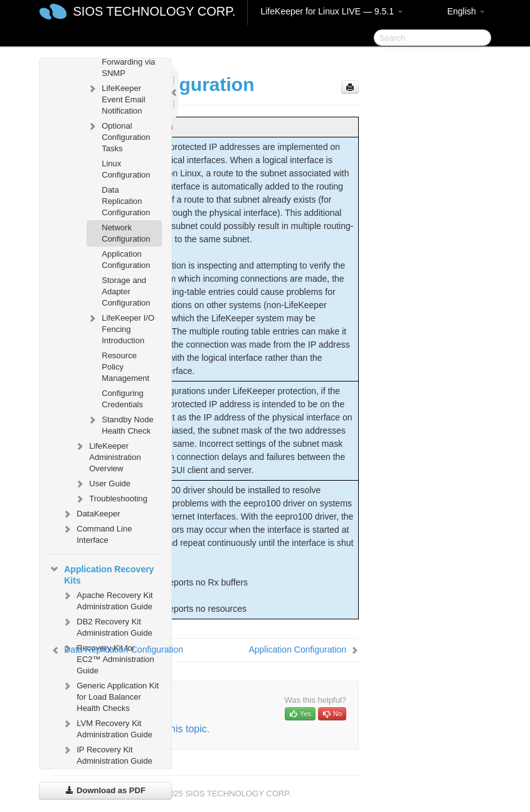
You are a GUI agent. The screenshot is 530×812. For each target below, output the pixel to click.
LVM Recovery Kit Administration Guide (107, 728)
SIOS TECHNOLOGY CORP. (155, 11)
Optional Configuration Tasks (118, 136)
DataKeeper (91, 514)
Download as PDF (105, 790)
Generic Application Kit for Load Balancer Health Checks (110, 696)
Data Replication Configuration (126, 201)
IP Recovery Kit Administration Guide (107, 754)
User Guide (102, 484)
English (466, 11)
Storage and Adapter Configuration (126, 291)
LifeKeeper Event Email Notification (116, 98)
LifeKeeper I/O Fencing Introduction (120, 328)
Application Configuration (126, 259)
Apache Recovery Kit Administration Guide (107, 600)
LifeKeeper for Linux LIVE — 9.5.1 (331, 11)
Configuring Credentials (123, 399)
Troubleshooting (111, 499)
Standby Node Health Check (120, 424)
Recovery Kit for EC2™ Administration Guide (108, 658)
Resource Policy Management (125, 367)
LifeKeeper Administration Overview (107, 456)
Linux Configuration (126, 169)
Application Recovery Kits (101, 574)
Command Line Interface (97, 533)
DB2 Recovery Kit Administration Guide (107, 626)
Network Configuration (126, 233)
